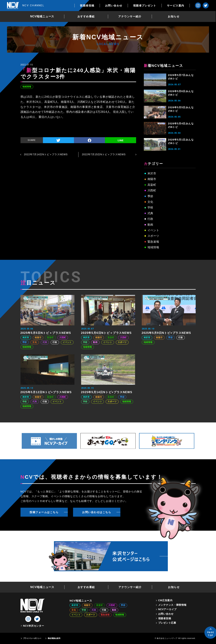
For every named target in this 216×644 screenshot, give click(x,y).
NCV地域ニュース (42, 16)
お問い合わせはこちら (97, 512)
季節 (150, 196)
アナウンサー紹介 (130, 16)
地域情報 (27, 87)
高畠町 (152, 185)
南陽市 (152, 179)
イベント (153, 230)
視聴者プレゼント (145, 6)
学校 (150, 207)
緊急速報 (153, 242)
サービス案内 (176, 6)
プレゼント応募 (167, 623)
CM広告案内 (165, 600)
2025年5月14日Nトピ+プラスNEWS (107, 392)
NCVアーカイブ (167, 609)
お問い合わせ (114, 6)
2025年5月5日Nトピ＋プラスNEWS (46, 333)
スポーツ (153, 236)
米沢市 (152, 173)
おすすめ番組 (86, 16)
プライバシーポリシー (32, 638)
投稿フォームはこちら (44, 512)
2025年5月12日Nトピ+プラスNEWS (46, 392)
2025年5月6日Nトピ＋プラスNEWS (106, 333)
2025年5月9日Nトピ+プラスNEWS (166, 333)
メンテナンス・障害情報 (172, 605)
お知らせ (174, 16)
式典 (150, 213)
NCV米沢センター (34, 626)
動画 (150, 225)
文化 (150, 202)
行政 (150, 219)
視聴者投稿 (88, 6)
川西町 (152, 190)
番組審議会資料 (54, 638)
